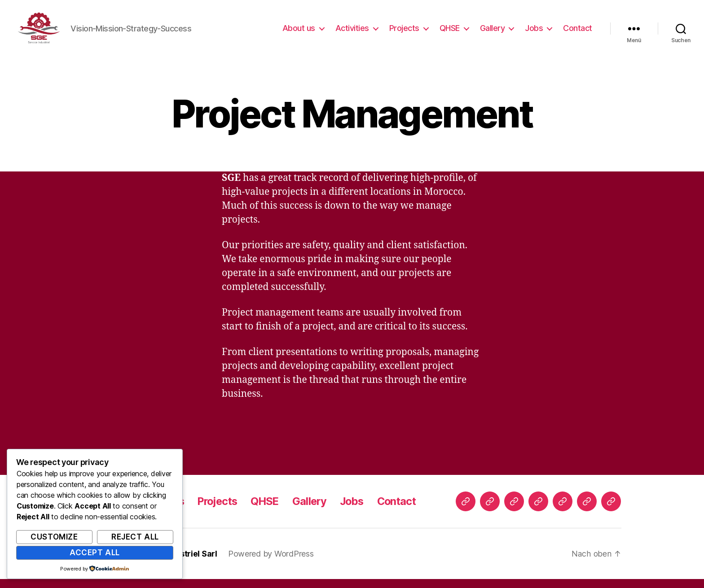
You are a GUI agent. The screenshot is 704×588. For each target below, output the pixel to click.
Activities (352, 33)
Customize (54, 537)
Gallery (493, 33)
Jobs (534, 33)
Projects (404, 33)
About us (299, 33)
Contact (578, 33)
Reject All (135, 537)
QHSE (450, 33)
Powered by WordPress (271, 563)
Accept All (95, 553)
